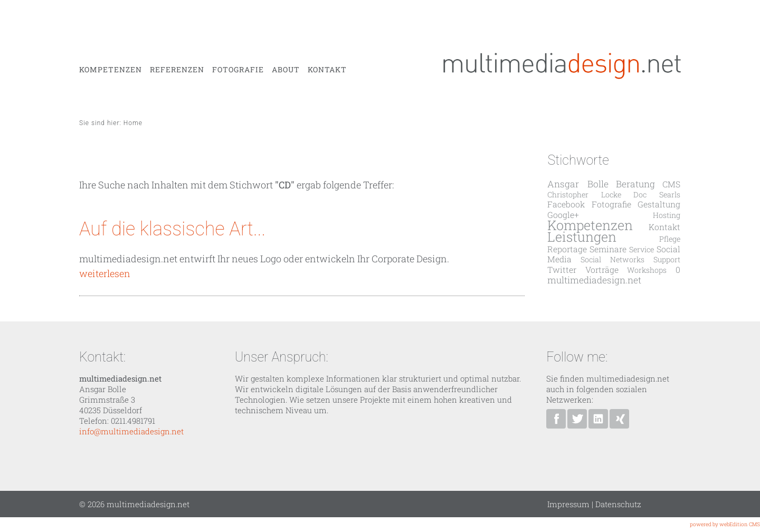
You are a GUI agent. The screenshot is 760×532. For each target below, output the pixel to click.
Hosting (667, 215)
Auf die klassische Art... (172, 229)
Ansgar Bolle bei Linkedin (598, 419)
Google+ (563, 215)
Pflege (670, 239)
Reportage (567, 249)
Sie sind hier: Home (111, 123)
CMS (671, 184)
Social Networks (612, 259)
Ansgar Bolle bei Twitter (577, 419)
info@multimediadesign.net (131, 431)
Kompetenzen (111, 70)
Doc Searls (657, 194)
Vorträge (602, 269)
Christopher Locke (584, 194)
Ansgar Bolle (578, 184)
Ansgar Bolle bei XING (619, 419)
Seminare (608, 249)
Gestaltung (659, 204)
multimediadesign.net (594, 280)
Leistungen (582, 237)
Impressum (568, 504)
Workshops (647, 270)
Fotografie (238, 70)
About (286, 70)
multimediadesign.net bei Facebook (556, 419)
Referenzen (177, 70)
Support (667, 259)
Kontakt (327, 70)
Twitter (562, 269)
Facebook (566, 204)
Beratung (635, 184)
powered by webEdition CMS (725, 524)
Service (642, 249)
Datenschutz (618, 504)
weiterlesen (105, 273)
